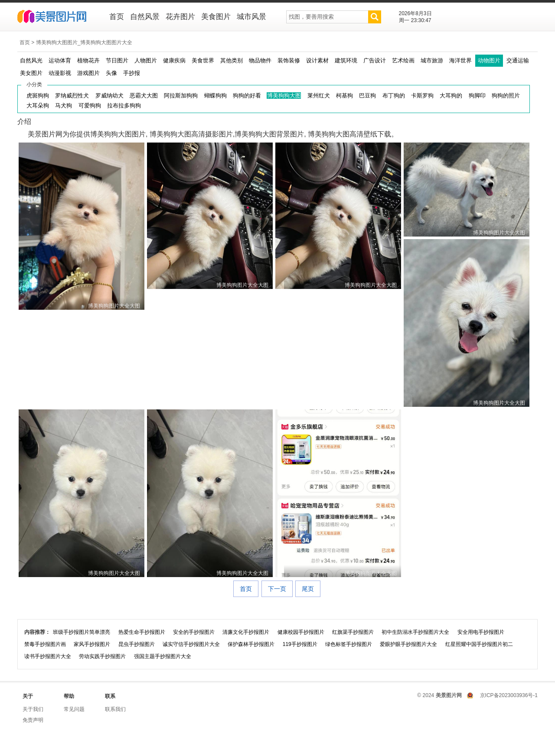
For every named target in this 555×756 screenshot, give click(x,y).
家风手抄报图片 (92, 644)
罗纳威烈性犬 (72, 96)
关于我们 (33, 709)
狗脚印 (477, 96)
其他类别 (232, 60)
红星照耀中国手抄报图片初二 (479, 644)
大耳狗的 (451, 96)
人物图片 (146, 60)
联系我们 (115, 709)
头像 (111, 73)
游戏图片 (88, 73)
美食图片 (216, 17)
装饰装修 (289, 60)
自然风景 (145, 17)
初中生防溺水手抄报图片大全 (415, 632)
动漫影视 (60, 73)
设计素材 (317, 60)
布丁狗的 (394, 96)
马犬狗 (64, 105)
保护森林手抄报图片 (251, 644)
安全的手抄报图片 (194, 632)
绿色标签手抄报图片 (349, 644)
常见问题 (74, 709)
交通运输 (518, 60)
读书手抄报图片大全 (48, 656)
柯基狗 (344, 96)
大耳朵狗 (38, 105)
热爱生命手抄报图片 (142, 632)
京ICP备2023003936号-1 (509, 695)
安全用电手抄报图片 (481, 632)
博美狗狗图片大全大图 (114, 306)
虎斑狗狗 (38, 96)
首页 (117, 17)
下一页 (277, 589)
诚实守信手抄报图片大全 (191, 644)
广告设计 (375, 60)
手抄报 (132, 73)
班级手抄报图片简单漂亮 (82, 632)
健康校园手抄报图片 (301, 632)
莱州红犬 (319, 96)
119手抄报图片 (300, 644)
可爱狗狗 (90, 105)
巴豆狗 (367, 96)
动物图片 (489, 60)
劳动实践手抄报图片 (102, 656)
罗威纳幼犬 (109, 96)
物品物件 (260, 60)
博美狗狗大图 (284, 96)
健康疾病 (174, 60)
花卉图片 (180, 17)
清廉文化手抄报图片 (246, 632)
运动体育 (60, 60)
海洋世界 (460, 60)
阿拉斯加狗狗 (181, 96)
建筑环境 (346, 60)
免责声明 (33, 720)
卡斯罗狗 (422, 96)
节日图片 (117, 60)
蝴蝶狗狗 (215, 96)
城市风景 (251, 17)
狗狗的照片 (506, 96)
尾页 (308, 589)
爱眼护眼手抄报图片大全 (408, 644)
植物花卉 (88, 60)
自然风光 (31, 60)
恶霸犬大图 (144, 96)
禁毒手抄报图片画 (45, 644)
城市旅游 (432, 60)
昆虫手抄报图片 (137, 644)
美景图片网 (57, 17)
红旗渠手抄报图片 (353, 632)
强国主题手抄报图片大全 (163, 656)
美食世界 (203, 60)
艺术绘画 (403, 60)
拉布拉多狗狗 (124, 105)
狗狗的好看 (247, 96)
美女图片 (31, 73)
